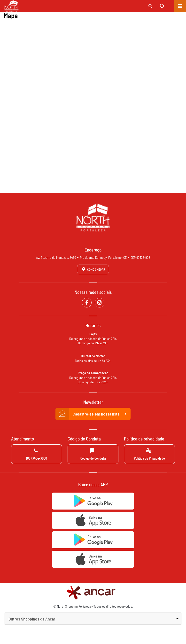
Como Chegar (93, 269)
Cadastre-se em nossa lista (93, 414)
